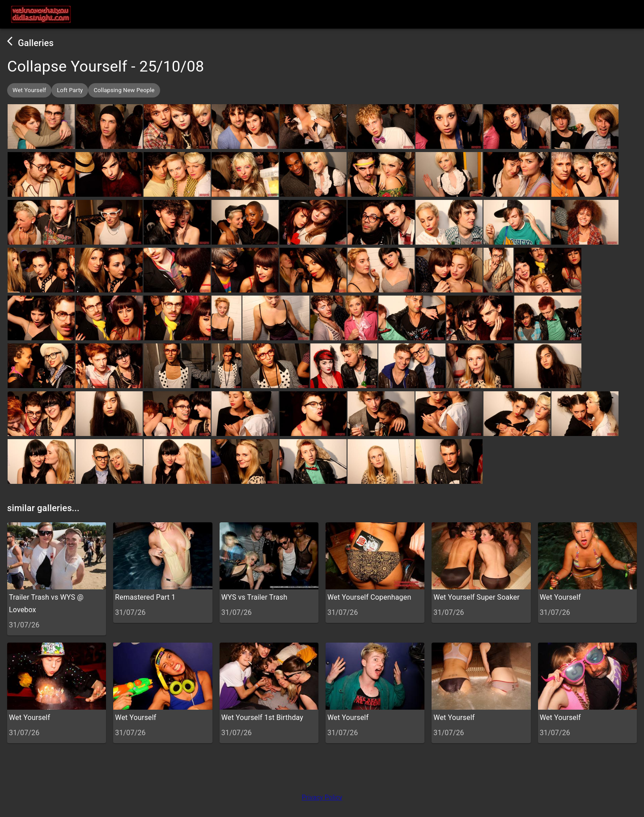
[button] (29, 90)
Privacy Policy (322, 798)
